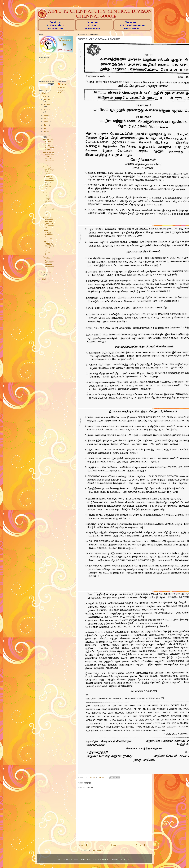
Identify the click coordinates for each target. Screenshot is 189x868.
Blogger (126, 859)
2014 (44, 279)
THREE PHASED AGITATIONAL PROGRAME (49, 235)
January (47, 273)
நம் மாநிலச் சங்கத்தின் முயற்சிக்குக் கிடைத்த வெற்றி (49, 170)
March (47, 132)
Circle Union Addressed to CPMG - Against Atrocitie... (49, 263)
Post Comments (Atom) (102, 850)
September (48, 110)
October (47, 105)
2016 (44, 93)
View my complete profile (62, 90)
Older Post (143, 845)
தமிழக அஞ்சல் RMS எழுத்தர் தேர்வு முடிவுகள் (48, 197)
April (47, 128)
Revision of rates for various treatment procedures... (49, 158)
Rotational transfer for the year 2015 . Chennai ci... (49, 223)
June (46, 122)
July (46, 119)
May (46, 125)
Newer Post (85, 845)
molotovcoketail (103, 859)
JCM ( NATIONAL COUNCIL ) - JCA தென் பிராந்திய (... (49, 248)
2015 (44, 96)
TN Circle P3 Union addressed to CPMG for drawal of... (49, 183)
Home (114, 845)
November (48, 99)
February (48, 135)
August (47, 115)
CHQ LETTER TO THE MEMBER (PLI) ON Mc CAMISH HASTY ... (49, 145)
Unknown (63, 85)
